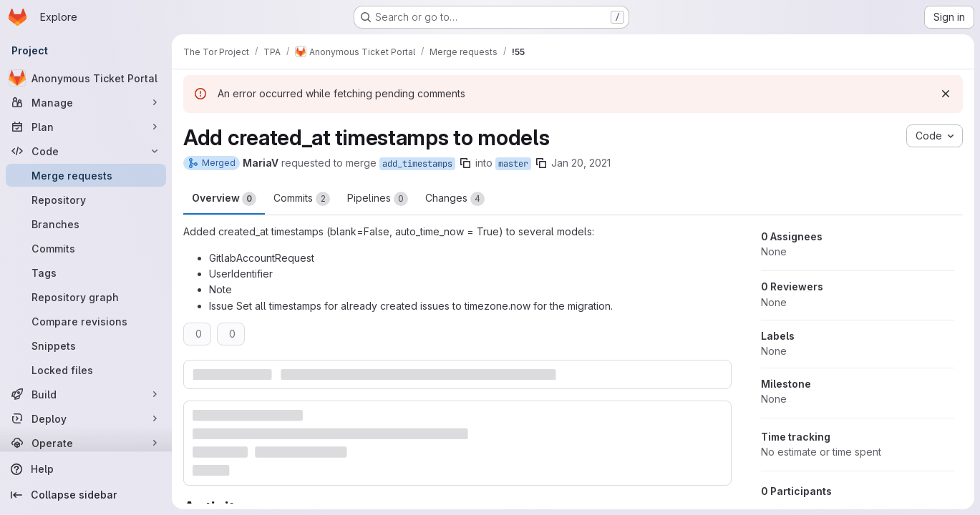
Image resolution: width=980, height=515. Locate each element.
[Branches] (86, 224)
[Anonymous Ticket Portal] (86, 78)
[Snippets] (86, 345)
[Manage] (86, 102)
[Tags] (86, 273)
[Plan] (86, 127)
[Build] (86, 394)
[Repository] (86, 200)
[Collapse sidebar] (86, 495)
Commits (302, 199)
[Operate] (86, 443)
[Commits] (86, 248)
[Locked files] (86, 370)
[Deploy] (86, 418)
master (513, 164)
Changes (455, 199)
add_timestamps (417, 164)
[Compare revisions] (86, 321)
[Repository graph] (86, 297)
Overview (224, 199)
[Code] (86, 151)
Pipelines (378, 199)
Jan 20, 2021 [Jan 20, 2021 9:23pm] (581, 163)
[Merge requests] (86, 175)
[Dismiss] (946, 94)
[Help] (86, 469)
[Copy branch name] (465, 163)
